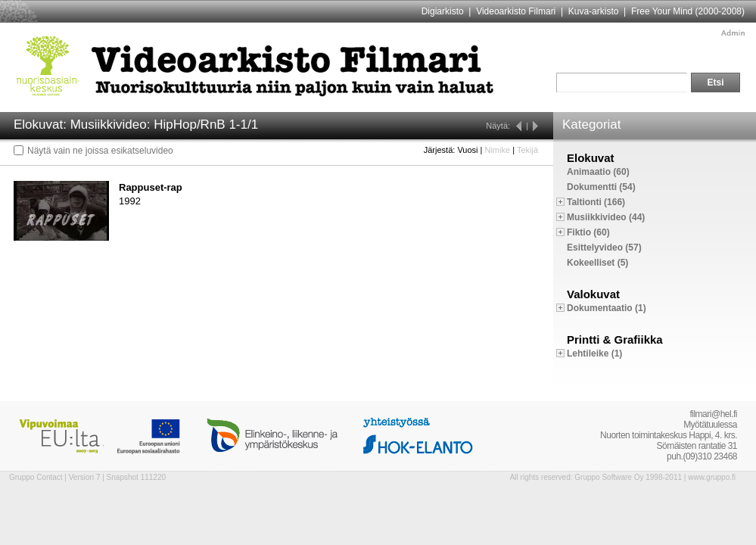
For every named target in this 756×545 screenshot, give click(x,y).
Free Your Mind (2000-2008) (688, 11)
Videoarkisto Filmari (516, 11)
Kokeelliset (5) (597, 263)
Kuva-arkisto (594, 11)
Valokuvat (593, 294)
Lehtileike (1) (594, 353)
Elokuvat (591, 158)
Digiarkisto (443, 11)
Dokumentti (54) (601, 187)
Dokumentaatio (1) (607, 308)
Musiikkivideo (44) (606, 217)
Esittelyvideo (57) (604, 248)
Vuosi (467, 150)
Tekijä (527, 150)
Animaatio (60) (598, 172)
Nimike (497, 150)
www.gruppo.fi (712, 477)
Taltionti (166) (596, 202)
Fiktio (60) (588, 232)
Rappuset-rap (151, 187)
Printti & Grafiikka (615, 339)
